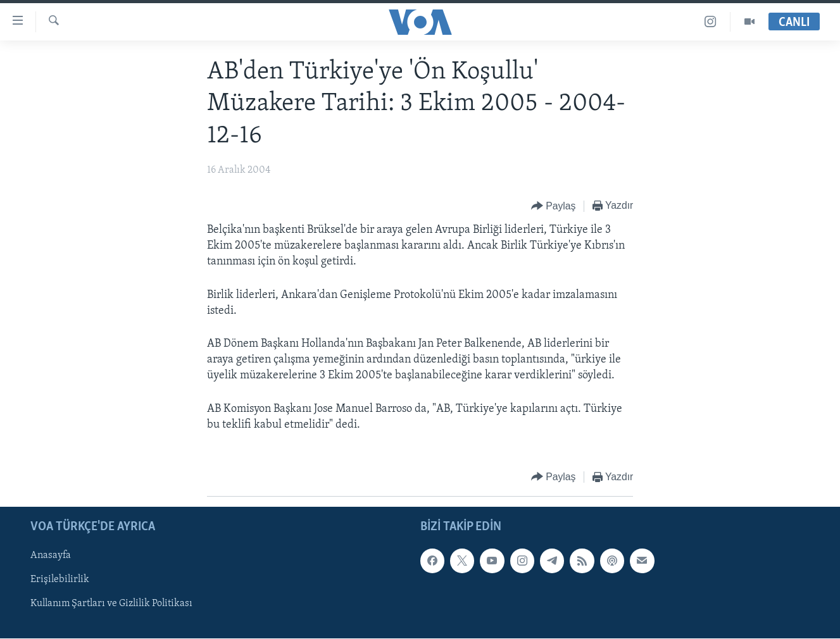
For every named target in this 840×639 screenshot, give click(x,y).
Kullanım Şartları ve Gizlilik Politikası (111, 604)
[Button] (554, 207)
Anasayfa (51, 555)
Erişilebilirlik (60, 580)
